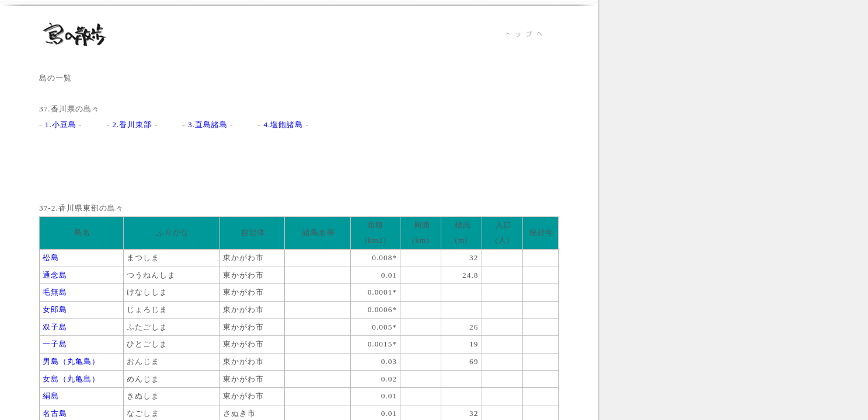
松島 (50, 258)
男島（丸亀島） (70, 361)
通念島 (54, 275)
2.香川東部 (132, 125)
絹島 (50, 396)
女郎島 (54, 309)
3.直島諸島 (208, 125)
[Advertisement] (252, 174)
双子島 (54, 327)
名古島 (54, 413)
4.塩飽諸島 (283, 125)
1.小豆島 (61, 125)
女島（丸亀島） (70, 379)
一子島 (54, 344)
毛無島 (54, 292)
